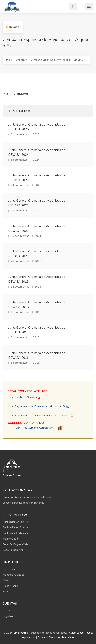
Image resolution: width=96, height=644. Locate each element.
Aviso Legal (76, 633)
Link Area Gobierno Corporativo (34, 428)
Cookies (42, 637)
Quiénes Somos (12, 475)
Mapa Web (69, 637)
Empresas (21, 60)
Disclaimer (55, 637)
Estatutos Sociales (26, 397)
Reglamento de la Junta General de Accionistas (42, 416)
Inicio (9, 60)
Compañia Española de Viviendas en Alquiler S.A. (58, 60)
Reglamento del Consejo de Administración (40, 406)
